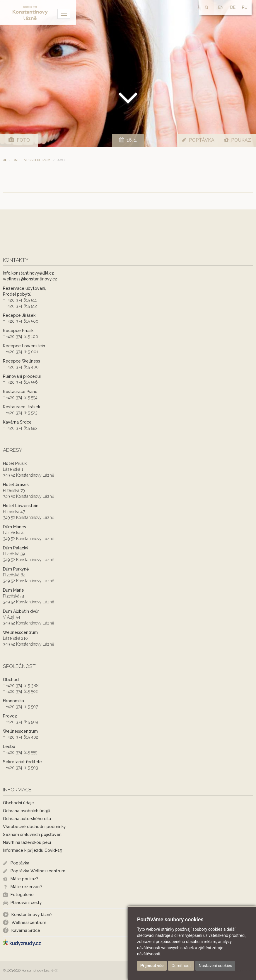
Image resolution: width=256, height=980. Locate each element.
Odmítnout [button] (181, 966)
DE (233, 7)
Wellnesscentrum (32, 160)
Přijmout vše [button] (152, 966)
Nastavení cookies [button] (215, 966)
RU (245, 7)
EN (221, 7)
